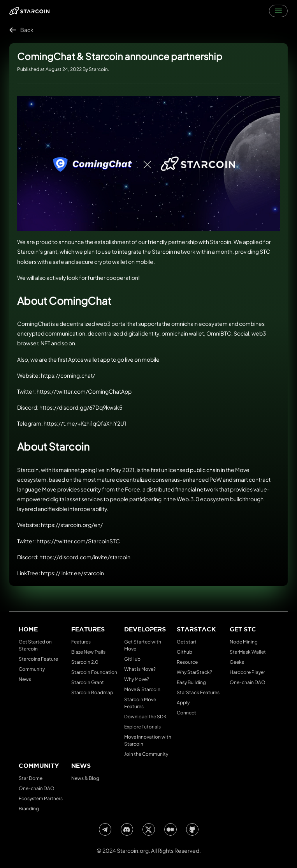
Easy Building (191, 682)
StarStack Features (198, 692)
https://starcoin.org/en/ (72, 525)
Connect (186, 713)
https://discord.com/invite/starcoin (85, 557)
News (25, 679)
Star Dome (31, 778)
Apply (183, 703)
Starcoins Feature (38, 659)
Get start (187, 642)
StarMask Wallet (248, 652)
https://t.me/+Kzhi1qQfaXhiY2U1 (85, 423)
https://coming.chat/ (68, 375)
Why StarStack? (194, 672)
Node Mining (244, 642)
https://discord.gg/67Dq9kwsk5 (81, 407)
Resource (187, 662)
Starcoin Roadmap (92, 692)
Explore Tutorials (142, 727)
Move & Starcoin (142, 689)
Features (81, 642)
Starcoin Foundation (94, 672)
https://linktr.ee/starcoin (72, 573)
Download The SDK (145, 717)
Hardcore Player (247, 672)
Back (21, 30)
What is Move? (140, 669)
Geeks (237, 662)
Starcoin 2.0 (85, 662)
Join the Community (146, 754)
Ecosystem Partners (41, 798)
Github (185, 652)
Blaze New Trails (88, 652)
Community (32, 669)
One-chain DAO (248, 682)
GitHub (132, 659)
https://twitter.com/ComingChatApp (84, 391)
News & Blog (85, 778)
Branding (29, 809)
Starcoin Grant (88, 682)
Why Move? (137, 679)
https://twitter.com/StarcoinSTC (78, 541)
